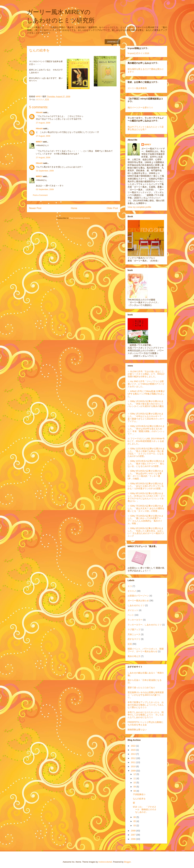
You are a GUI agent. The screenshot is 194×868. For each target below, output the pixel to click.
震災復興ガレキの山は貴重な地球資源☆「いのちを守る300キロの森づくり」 (146, 695)
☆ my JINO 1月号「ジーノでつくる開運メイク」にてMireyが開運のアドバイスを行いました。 (146, 384)
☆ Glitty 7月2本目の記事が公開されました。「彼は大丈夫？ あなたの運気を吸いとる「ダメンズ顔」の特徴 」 (146, 508)
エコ (130, 586)
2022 (134, 746)
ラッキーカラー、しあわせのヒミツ (145, 625)
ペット (131, 615)
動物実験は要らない (137, 730)
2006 (134, 839)
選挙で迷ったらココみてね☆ (141, 688)
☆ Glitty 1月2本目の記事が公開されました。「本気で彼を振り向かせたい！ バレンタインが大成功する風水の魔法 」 (146, 405)
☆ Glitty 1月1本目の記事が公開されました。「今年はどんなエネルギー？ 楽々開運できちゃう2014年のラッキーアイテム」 (146, 417)
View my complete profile (139, 207)
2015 (134, 750)
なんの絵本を (139, 799)
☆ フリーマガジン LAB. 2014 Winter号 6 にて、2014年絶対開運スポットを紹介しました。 (146, 441)
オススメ (40, 100)
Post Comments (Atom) (79, 218)
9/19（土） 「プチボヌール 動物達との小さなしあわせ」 (145, 809)
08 (135, 791)
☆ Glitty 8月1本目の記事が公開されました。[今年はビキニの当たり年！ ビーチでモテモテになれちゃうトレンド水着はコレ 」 (146, 497)
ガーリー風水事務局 (137, 88)
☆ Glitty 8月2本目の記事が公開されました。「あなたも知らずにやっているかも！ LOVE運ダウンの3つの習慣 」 (146, 486)
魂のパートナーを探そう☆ (140, 107)
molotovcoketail (105, 862)
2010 (134, 766)
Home (74, 208)
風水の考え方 (134, 656)
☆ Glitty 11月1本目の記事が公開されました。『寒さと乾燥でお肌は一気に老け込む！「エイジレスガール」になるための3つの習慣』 (146, 452)
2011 (134, 762)
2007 (134, 835)
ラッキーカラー (135, 620)
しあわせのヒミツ (136, 605)
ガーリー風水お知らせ (138, 601)
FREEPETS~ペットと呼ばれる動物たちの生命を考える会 (145, 723)
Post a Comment (40, 195)
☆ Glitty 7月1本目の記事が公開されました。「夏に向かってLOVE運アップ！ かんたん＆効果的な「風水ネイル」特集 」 (145, 520)
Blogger (127, 862)
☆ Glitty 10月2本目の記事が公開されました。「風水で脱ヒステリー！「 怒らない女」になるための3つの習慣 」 (146, 464)
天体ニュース (134, 634)
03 (135, 825)
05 (135, 821)
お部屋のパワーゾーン (138, 596)
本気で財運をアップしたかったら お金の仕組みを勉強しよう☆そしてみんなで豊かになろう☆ (146, 705)
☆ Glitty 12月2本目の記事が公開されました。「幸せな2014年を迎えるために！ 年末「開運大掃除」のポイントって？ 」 (146, 430)
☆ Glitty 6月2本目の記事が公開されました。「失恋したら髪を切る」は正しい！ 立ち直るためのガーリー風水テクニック (146, 532)
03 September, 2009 (45, 171)
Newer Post (35, 208)
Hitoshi (39, 112)
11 (135, 778)
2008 (134, 831)
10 (135, 783)
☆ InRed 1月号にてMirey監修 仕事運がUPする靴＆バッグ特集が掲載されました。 (146, 394)
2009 (134, 771)
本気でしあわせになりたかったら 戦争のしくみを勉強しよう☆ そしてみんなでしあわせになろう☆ (146, 715)
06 (135, 817)
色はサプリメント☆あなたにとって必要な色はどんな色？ (146, 128)
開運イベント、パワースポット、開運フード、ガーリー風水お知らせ (146, 650)
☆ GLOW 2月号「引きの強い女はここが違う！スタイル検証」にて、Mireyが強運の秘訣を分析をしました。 (146, 374)
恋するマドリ (134, 639)
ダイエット (133, 610)
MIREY (39, 142)
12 (135, 774)
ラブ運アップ (134, 630)
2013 (134, 754)
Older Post (112, 208)
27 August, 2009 (43, 123)
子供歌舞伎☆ (139, 794)
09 (135, 787)
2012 (134, 758)
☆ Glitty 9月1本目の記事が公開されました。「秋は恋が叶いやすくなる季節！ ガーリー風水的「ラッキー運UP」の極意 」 (145, 475)
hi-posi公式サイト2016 (138, 53)
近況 (47, 100)
